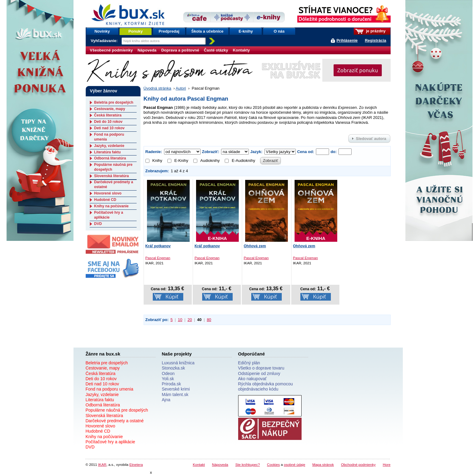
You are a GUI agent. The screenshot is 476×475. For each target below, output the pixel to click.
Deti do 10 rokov (108, 122)
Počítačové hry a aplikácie (109, 215)
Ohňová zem (255, 246)
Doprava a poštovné (180, 50)
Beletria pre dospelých (114, 102)
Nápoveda (147, 50)
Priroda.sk (172, 384)
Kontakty (242, 50)
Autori (181, 88)
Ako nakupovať (252, 379)
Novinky (102, 31)
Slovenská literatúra (112, 176)
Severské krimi (176, 389)
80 (209, 320)
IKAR (102, 464)
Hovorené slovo (108, 193)
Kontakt (199, 464)
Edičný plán (249, 363)
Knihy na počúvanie (111, 206)
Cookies (273, 464)
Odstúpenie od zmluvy (259, 373)
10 (180, 320)
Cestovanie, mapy (110, 109)
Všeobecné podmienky (111, 50)
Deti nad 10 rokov (109, 128)
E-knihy (246, 31)
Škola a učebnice (207, 31)
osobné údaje (295, 464)
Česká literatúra (108, 115)
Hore (387, 464)
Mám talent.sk (175, 395)
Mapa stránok (323, 464)
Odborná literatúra (110, 158)
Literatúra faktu (107, 152)
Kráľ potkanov (158, 246)
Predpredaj (169, 31)
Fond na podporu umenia (109, 389)
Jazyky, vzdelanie (109, 146)
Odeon (168, 373)
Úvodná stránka (157, 88)
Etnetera (136, 464)
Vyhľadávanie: (105, 41)
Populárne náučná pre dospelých (117, 410)
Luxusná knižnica (178, 363)
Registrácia (375, 40)
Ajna (166, 400)
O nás (279, 31)
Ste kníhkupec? (248, 464)
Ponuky (136, 31)
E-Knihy (178, 161)
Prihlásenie (347, 40)
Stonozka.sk (174, 368)
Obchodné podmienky (358, 464)
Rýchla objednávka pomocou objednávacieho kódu (266, 386)
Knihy (154, 161)
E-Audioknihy (240, 161)
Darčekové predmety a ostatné (115, 421)
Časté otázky (216, 50)
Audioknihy (207, 161)
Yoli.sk (168, 379)
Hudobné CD (105, 200)
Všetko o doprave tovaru (261, 368)
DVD (98, 224)
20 (190, 320)
